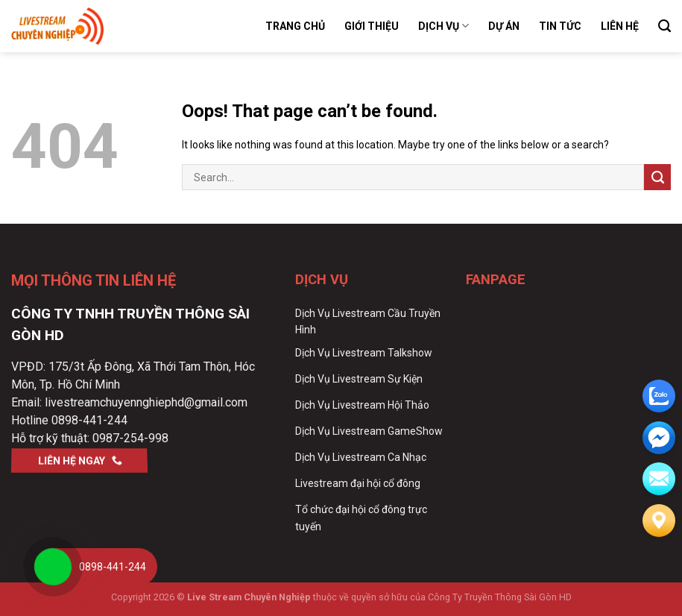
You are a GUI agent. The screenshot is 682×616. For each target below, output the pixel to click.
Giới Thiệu (372, 26)
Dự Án (504, 26)
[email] (659, 438)
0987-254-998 (130, 438)
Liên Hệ (620, 26)
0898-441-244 (89, 420)
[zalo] (659, 396)
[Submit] (657, 177)
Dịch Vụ (443, 26)
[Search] (664, 26)
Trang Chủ (295, 26)
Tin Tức (560, 26)
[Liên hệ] (659, 521)
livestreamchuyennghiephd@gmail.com (146, 402)
